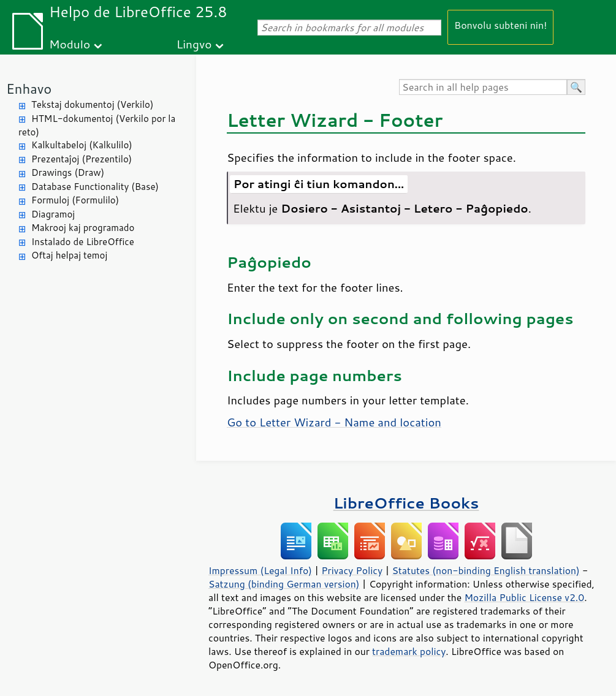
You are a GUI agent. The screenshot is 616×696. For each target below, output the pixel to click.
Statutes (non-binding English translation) (485, 570)
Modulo (70, 44)
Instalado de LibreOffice (83, 242)
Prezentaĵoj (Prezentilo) (82, 159)
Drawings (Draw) (68, 172)
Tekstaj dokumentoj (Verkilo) (92, 104)
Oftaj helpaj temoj (69, 255)
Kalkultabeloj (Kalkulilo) (82, 145)
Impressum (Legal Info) (260, 570)
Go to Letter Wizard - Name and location (334, 422)
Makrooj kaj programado (83, 228)
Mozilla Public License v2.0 (524, 597)
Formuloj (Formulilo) (75, 200)
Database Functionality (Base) (95, 187)
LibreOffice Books (406, 503)
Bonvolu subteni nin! (500, 25)
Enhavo (29, 89)
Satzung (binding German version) (284, 584)
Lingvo (194, 44)
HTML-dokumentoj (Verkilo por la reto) (97, 126)
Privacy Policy (352, 570)
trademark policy (409, 651)
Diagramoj (53, 214)
